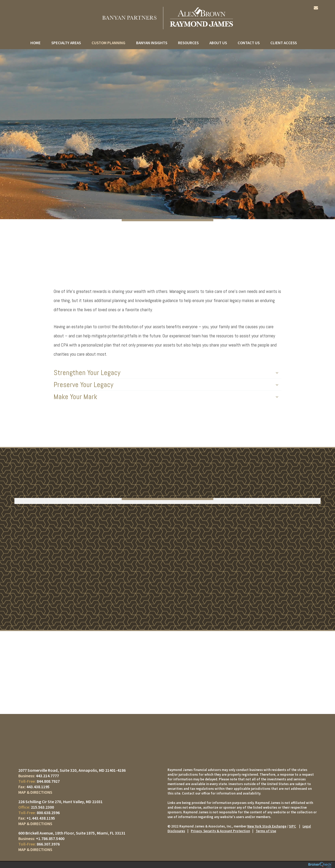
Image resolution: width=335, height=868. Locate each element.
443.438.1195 (38, 787)
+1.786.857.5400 (50, 838)
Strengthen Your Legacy (166, 373)
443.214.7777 (47, 776)
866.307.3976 (48, 844)
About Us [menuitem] (218, 43)
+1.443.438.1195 (41, 818)
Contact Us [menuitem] (249, 43)
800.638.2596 (48, 813)
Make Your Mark (166, 397)
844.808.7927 (48, 781)
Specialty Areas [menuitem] (66, 43)
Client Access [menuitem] (284, 43)
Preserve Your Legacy (166, 385)
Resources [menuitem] (188, 43)
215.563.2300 (42, 807)
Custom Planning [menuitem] (108, 43)
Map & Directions (35, 792)
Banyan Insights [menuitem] (152, 43)
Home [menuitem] (35, 43)
